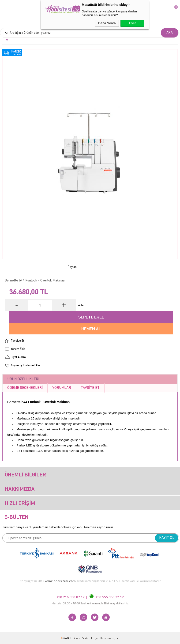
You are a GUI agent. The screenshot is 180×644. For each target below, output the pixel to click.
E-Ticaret (76, 638)
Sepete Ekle (91, 317)
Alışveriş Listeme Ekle (25, 365)
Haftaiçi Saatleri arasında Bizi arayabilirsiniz (90, 603)
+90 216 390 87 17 (71, 597)
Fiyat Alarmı (19, 357)
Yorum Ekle (18, 349)
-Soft (65, 638)
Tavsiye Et (17, 341)
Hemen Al (91, 329)
